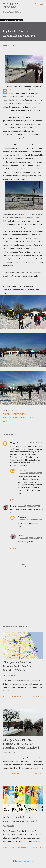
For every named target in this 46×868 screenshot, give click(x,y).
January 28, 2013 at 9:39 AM (31, 520)
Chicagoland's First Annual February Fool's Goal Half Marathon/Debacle (19, 666)
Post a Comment (19, 847)
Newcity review (32, 114)
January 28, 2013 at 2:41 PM (31, 538)
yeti (5, 421)
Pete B (13, 506)
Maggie (25, 214)
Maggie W (14, 443)
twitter (15, 114)
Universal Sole (27, 417)
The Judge (22, 470)
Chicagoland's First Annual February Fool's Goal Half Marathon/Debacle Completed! (21, 744)
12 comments (17, 697)
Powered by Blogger (23, 861)
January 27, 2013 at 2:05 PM (31, 443)
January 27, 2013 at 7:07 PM (29, 506)
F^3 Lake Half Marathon (14, 414)
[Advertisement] (23, 602)
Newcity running (11, 417)
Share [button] (6, 425)
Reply (13, 500)
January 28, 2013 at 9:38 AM (31, 473)
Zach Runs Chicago (11, 6)
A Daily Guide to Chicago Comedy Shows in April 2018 (20, 819)
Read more (38, 697)
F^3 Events (15, 411)
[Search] (36, 4)
